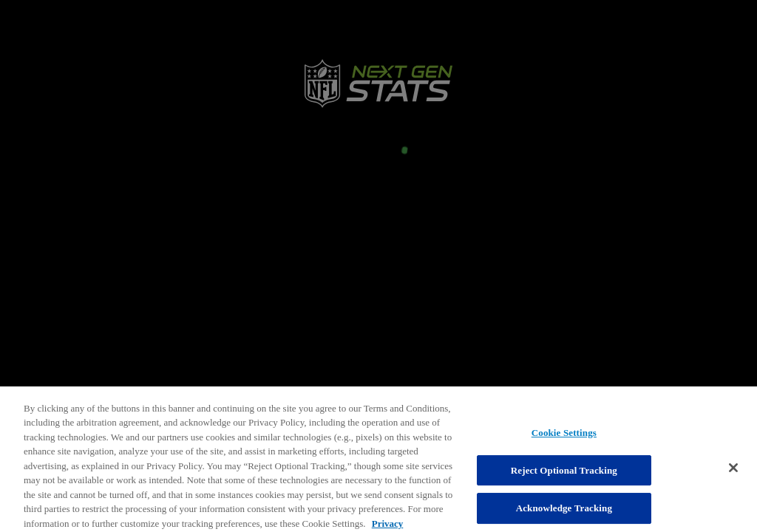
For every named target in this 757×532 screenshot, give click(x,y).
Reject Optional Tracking (564, 477)
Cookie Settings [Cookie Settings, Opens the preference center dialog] (564, 439)
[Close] (733, 474)
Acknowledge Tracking (564, 515)
